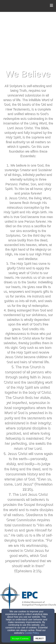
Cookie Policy (32, 633)
